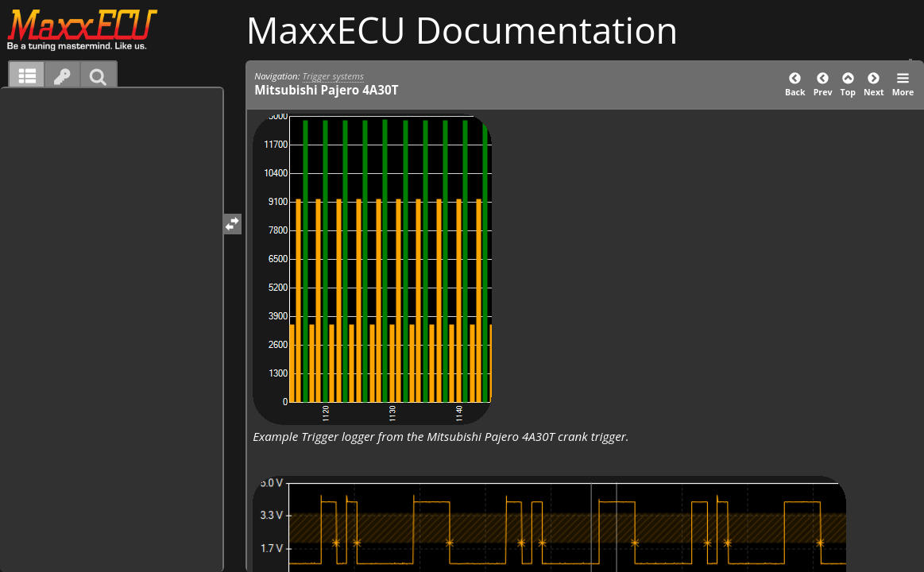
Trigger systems (333, 76)
